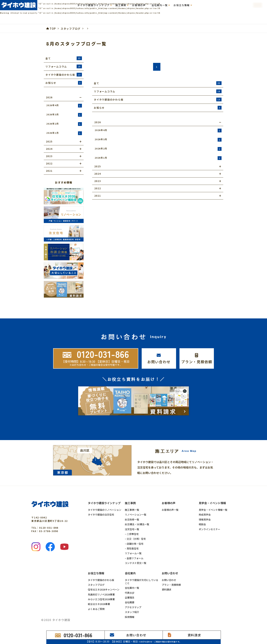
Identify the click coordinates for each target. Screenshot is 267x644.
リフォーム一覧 (133, 547)
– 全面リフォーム (134, 552)
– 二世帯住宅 (132, 528)
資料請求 (167, 584)
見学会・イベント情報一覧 (213, 504)
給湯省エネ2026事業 (99, 598)
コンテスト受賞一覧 (136, 557)
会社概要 (130, 596)
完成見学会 (205, 509)
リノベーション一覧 (136, 509)
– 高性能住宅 (132, 542)
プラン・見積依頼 (171, 579)
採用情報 (130, 611)
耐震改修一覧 (132, 513)
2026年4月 (64, 106)
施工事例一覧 (132, 504)
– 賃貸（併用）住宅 (135, 533)
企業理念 (130, 592)
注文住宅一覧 (132, 523)
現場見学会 (205, 513)
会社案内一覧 (132, 582)
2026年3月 (64, 115)
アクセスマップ (133, 601)
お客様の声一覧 (170, 504)
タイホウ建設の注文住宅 (101, 509)
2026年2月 (64, 124)
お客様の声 (139, 5)
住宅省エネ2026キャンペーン (104, 584)
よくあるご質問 (96, 603)
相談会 (202, 518)
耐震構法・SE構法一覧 (137, 518)
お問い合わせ (169, 574)
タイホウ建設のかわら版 (101, 574)
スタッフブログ (96, 579)
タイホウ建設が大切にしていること (142, 575)
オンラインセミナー (209, 523)
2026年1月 (64, 133)
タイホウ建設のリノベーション (105, 504)
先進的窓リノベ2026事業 (101, 588)
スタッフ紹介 (132, 606)
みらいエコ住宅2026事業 (101, 593)
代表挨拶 (130, 587)
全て (64, 58)
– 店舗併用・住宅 (134, 538)
